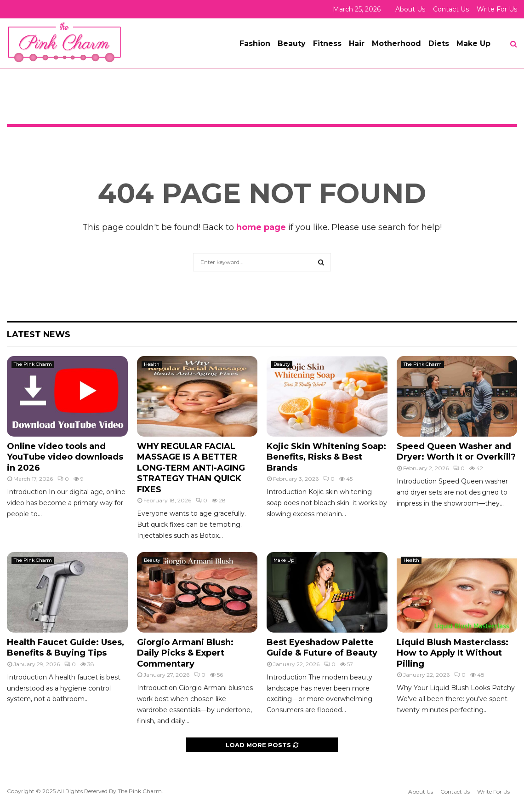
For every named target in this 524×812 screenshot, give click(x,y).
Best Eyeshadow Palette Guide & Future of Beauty (322, 648)
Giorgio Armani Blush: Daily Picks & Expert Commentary (185, 653)
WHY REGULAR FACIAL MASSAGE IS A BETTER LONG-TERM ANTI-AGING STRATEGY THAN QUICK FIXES (191, 468)
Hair (357, 43)
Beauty (292, 43)
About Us (410, 9)
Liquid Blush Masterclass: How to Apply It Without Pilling (453, 653)
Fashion (255, 43)
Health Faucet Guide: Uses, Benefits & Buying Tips (65, 648)
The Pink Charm (33, 364)
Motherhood (396, 43)
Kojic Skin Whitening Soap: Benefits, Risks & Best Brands (326, 457)
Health (152, 364)
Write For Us (497, 9)
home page (261, 227)
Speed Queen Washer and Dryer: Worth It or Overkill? (456, 452)
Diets (439, 43)
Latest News (39, 334)
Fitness (327, 43)
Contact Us (451, 9)
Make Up (473, 43)
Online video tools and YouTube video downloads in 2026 (65, 457)
